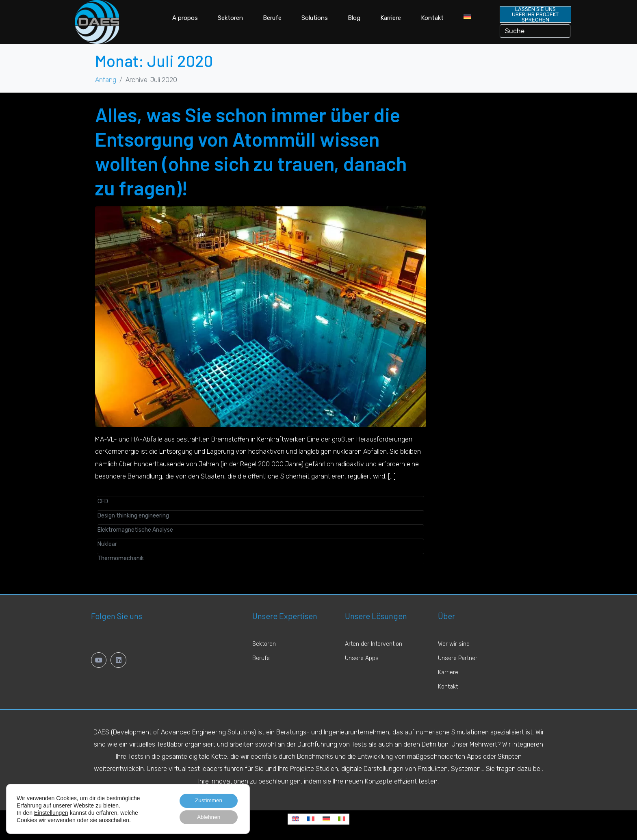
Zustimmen (207, 800)
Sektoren (230, 18)
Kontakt (432, 18)
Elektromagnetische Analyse (135, 530)
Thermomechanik (121, 558)
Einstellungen (51, 812)
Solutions (315, 18)
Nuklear (107, 544)
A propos (185, 18)
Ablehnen (207, 817)
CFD (103, 501)
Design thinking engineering (133, 516)
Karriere (391, 18)
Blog (354, 18)
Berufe (272, 18)
